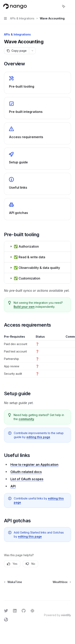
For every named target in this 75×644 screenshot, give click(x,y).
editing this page (38, 437)
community (26, 419)
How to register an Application (34, 465)
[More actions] (70, 6)
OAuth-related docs (26, 472)
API (13, 486)
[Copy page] (16, 51)
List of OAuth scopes (27, 479)
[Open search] (56, 6)
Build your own (24, 307)
